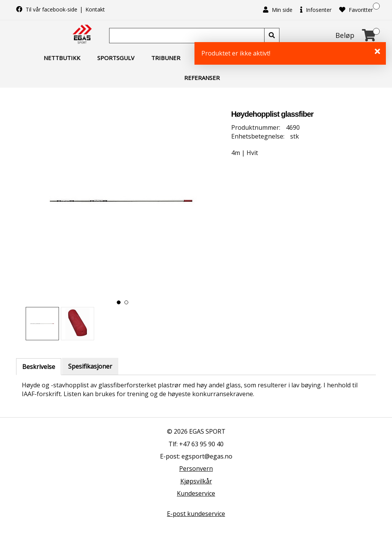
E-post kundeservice (196, 514)
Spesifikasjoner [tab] (90, 366)
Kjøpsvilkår (196, 481)
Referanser (202, 78)
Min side (278, 10)
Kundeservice (196, 493)
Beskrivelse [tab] (39, 367)
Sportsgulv (116, 58)
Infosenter (316, 10)
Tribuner (166, 58)
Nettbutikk (62, 58)
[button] (119, 302)
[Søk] (188, 36)
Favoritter (356, 10)
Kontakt (95, 9)
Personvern (196, 468)
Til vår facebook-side (47, 9)
